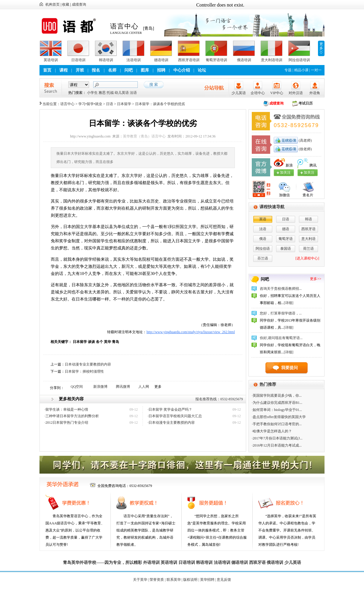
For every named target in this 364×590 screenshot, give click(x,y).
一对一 (316, 70)
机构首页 (53, 4)
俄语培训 (244, 60)
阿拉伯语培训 (299, 60)
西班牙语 (308, 229)
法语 (133, 93)
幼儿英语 (122, 93)
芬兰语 (263, 258)
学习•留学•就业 (90, 104)
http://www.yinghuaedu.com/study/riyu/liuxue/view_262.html (191, 332)
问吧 (129, 70)
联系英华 (174, 580)
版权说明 (190, 580)
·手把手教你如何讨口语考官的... (277, 424)
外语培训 (151, 563)
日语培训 (78, 60)
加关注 (309, 173)
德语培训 (161, 60)
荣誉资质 (157, 580)
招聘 (161, 70)
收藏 (66, 4)
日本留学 (124, 104)
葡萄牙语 (286, 239)
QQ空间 (77, 387)
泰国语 (286, 249)
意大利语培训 (272, 60)
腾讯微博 (123, 387)
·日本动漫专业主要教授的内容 (171, 423)
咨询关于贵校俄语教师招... (281, 289)
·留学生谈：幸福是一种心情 (66, 409)
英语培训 (51, 60)
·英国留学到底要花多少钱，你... (277, 396)
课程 (64, 70)
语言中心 (67, 104)
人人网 (144, 387)
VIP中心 (277, 93)
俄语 (263, 239)
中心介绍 (182, 70)
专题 (288, 70)
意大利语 (308, 239)
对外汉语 (296, 93)
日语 (110, 104)
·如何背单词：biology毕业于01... (277, 410)
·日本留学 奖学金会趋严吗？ (170, 409)
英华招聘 (207, 580)
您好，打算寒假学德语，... (281, 313)
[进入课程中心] (307, 258)
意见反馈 (224, 580)
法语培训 (134, 60)
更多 (321, 46)
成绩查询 (79, 4)
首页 (47, 70)
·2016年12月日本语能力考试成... (277, 445)
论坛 (202, 70)
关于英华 (140, 580)
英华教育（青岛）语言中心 (144, 136)
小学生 (92, 93)
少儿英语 (239, 93)
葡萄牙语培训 (216, 60)
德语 (286, 229)
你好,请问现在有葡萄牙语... (281, 338)
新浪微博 (100, 387)
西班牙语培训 (189, 60)
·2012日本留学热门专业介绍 (66, 423)
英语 (263, 219)
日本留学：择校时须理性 (84, 371)
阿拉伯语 (263, 249)
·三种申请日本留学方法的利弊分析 (72, 416)
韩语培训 (106, 60)
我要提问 (289, 368)
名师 (112, 70)
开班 (80, 70)
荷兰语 (308, 249)
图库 (145, 70)
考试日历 (306, 103)
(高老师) (305, 140)
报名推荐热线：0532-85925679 (219, 399)
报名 (96, 70)
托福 (110, 93)
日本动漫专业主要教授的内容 (88, 364)
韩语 (308, 219)
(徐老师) (305, 149)
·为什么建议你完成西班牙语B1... (277, 403)
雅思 (102, 93)
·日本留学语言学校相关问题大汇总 (175, 416)
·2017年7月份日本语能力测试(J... (277, 438)
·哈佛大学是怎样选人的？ (272, 431)
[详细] (289, 303)
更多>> (316, 279)
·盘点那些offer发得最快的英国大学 (279, 417)
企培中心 (258, 93)
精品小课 (301, 70)
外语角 (315, 93)
